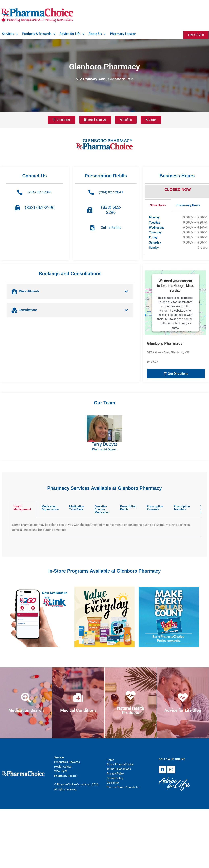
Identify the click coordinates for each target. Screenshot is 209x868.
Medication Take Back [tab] (77, 508)
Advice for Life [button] (72, 34)
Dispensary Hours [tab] (188, 205)
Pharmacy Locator (123, 34)
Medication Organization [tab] (50, 508)
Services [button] (10, 34)
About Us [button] (97, 34)
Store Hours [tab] (158, 205)
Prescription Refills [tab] (128, 508)
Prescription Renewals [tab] (155, 508)
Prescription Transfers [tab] (182, 508)
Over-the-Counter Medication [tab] (102, 509)
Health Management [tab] (22, 508)
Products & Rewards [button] (39, 34)
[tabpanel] (104, 527)
